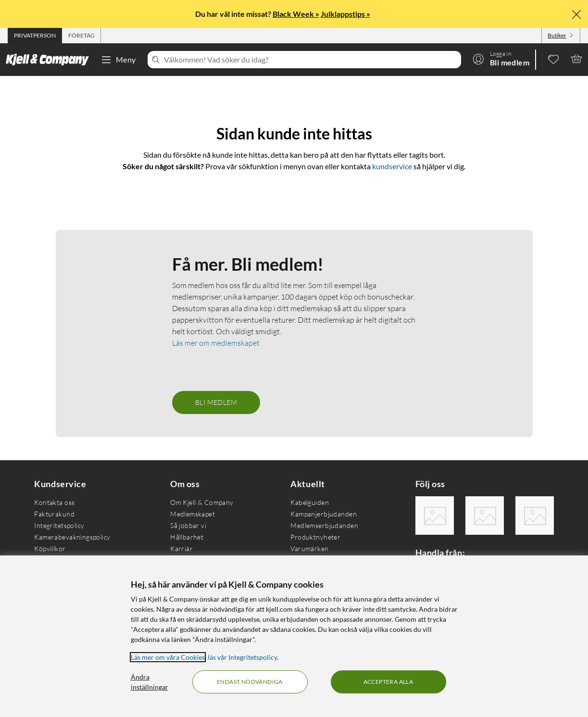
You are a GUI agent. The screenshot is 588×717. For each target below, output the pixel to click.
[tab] (35, 36)
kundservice (392, 166)
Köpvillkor (50, 548)
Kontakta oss (54, 502)
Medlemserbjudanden (324, 525)
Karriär (181, 548)
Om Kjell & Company (202, 502)
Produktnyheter (315, 537)
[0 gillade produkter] (553, 59)
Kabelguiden (310, 502)
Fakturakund (54, 514)
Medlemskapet (193, 514)
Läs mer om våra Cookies (168, 657)
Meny (118, 60)
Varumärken (309, 548)
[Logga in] (501, 59)
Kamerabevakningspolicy (72, 537)
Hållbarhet (187, 537)
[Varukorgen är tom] (576, 59)
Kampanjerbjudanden (324, 514)
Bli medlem (216, 402)
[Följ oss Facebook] (435, 516)
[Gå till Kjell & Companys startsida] (50, 60)
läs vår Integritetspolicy (242, 657)
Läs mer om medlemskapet (216, 343)
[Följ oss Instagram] (485, 516)
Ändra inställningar (150, 682)
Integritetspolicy (59, 525)
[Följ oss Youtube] (535, 516)
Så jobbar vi (188, 525)
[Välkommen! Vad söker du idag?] (311, 60)
